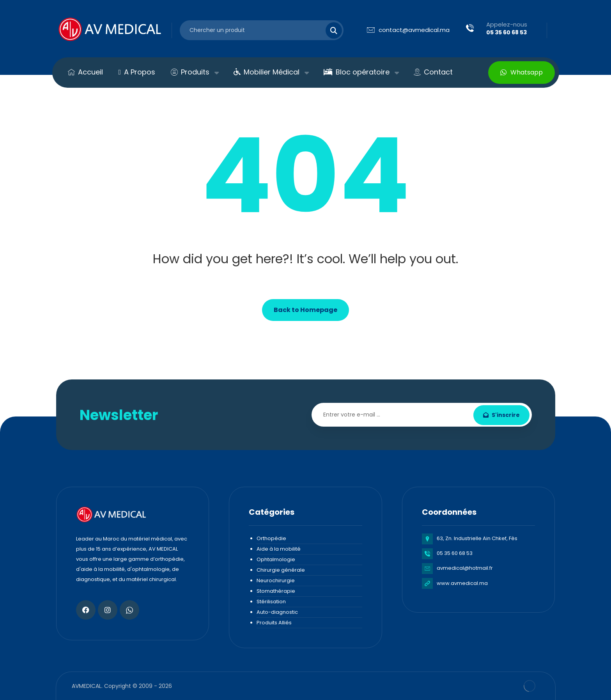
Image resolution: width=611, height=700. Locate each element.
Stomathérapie (276, 591)
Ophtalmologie (276, 559)
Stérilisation (271, 602)
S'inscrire (501, 415)
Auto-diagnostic (277, 612)
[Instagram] (108, 610)
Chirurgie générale (281, 570)
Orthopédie (271, 538)
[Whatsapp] (129, 610)
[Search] (329, 30)
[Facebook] (86, 610)
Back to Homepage (305, 310)
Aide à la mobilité (279, 549)
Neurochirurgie (276, 580)
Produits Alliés (274, 623)
